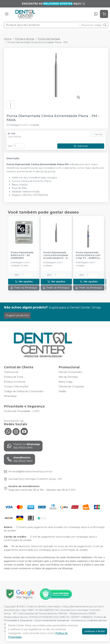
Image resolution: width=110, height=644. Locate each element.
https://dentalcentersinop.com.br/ (82, 607)
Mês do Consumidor (70, 372)
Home (8, 39)
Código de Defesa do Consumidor (24, 391)
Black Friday (66, 382)
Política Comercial (15, 382)
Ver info (97, 134)
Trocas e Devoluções (16, 386)
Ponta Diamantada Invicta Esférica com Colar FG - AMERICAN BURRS (89, 255)
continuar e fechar (95, 631)
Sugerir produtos (17, 315)
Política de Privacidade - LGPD (22, 411)
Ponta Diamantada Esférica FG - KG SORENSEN (22, 255)
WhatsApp (10, 396)
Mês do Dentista (68, 377)
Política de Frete (14, 377)
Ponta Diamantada (49, 39)
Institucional (11, 372)
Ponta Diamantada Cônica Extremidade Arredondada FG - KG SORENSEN (56, 255)
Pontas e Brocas (25, 39)
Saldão (62, 391)
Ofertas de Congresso (71, 386)
